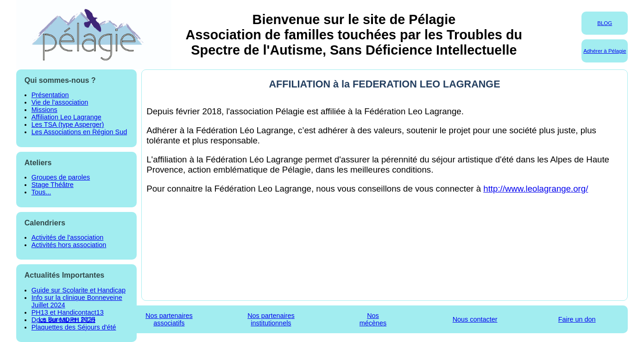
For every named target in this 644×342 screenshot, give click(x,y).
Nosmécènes (373, 319)
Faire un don (577, 319)
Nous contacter (475, 319)
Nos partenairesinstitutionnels (271, 319)
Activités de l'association (68, 237)
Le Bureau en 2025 (67, 319)
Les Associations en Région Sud (79, 132)
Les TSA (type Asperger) (68, 124)
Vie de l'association (60, 102)
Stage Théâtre (53, 185)
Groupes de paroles (61, 177)
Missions (44, 110)
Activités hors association (69, 245)
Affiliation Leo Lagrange (66, 117)
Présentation (50, 95)
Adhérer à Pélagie (605, 51)
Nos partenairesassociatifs (169, 319)
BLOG (605, 23)
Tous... (41, 192)
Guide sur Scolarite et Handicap (79, 290)
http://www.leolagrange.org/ (536, 189)
